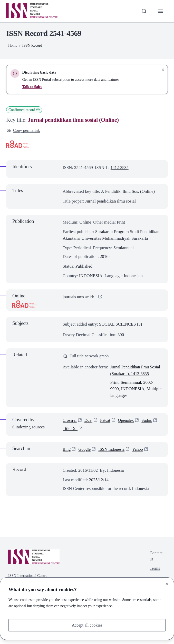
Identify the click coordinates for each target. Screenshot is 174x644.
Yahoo (140, 457)
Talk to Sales (32, 87)
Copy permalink (24, 131)
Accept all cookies (87, 625)
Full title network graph (87, 356)
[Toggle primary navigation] (160, 11)
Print (121, 222)
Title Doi (70, 436)
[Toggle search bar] (144, 11)
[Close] (167, 584)
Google (85, 457)
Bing (67, 457)
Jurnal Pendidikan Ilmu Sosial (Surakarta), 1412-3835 (132, 374)
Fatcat (106, 428)
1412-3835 (120, 168)
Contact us (156, 564)
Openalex (128, 428)
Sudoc (149, 428)
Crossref (70, 428)
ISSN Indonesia (113, 457)
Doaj (89, 428)
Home (13, 45)
